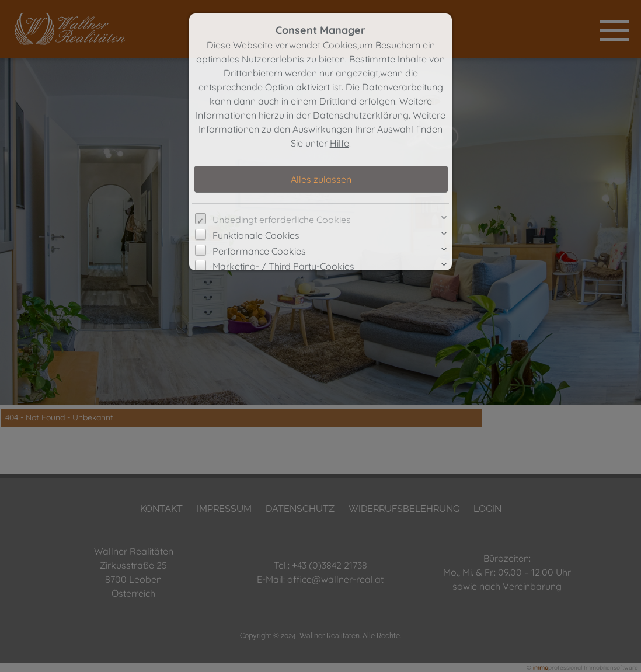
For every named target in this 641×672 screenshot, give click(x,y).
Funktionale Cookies (256, 235)
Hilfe (339, 143)
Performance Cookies (259, 251)
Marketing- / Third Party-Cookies (283, 266)
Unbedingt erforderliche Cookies (282, 220)
